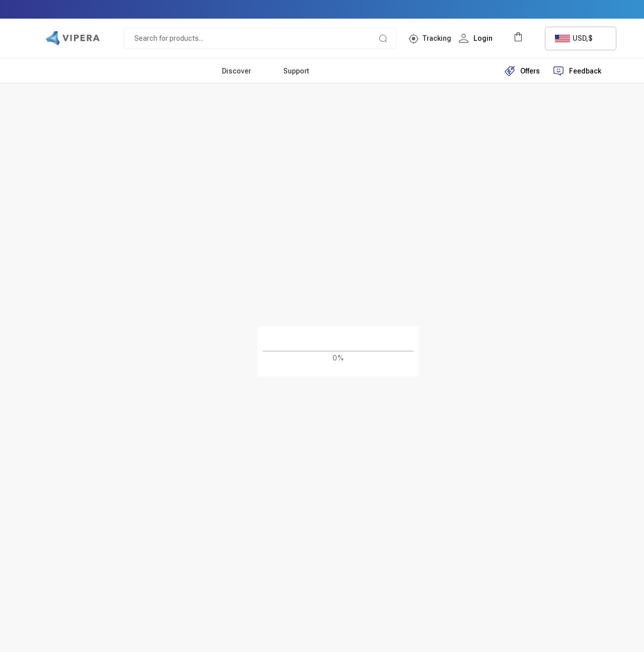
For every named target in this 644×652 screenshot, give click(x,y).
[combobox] (581, 38)
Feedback (577, 71)
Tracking (437, 38)
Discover (236, 71)
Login (477, 38)
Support (296, 71)
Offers (522, 71)
